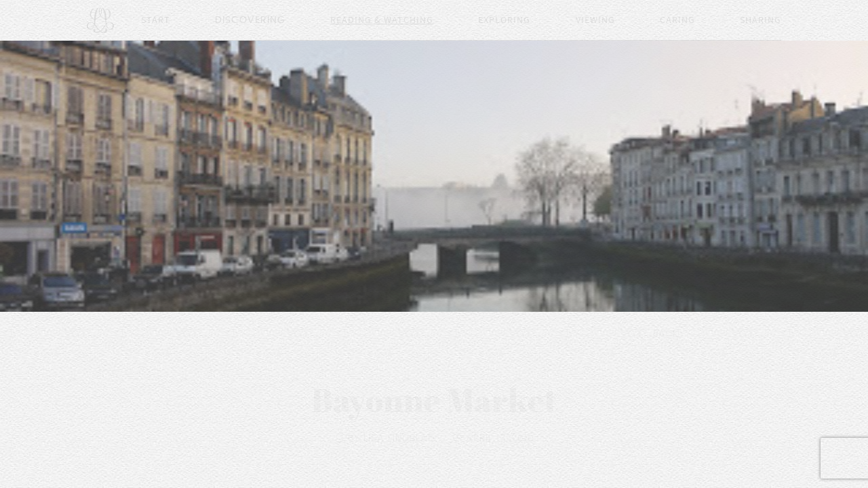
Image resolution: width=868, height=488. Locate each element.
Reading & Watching (382, 20)
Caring (677, 20)
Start (156, 20)
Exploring (504, 20)
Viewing (595, 20)
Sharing (761, 20)
